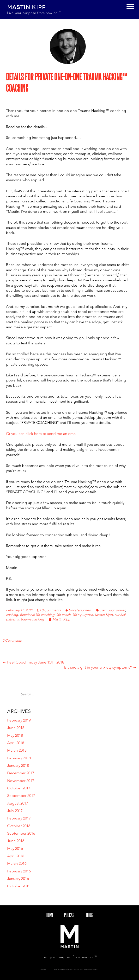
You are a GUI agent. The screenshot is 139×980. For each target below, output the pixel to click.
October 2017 (19, 788)
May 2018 (15, 735)
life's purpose (83, 615)
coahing (12, 615)
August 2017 (18, 803)
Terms (43, 969)
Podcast (70, 915)
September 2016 (21, 833)
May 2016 (15, 848)
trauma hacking (32, 619)
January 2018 (18, 765)
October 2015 (19, 886)
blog (89, 915)
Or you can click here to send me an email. (42, 434)
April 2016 (16, 856)
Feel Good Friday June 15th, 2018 (33, 662)
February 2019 (19, 720)
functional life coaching (37, 615)
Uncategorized (80, 610)
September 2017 (21, 796)
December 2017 (21, 773)
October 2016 (19, 826)
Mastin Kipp (104, 615)
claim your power (112, 610)
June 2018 (16, 728)
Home (50, 915)
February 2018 (19, 758)
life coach (63, 615)
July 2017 (15, 811)
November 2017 (21, 781)
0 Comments (51, 610)
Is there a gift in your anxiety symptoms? (100, 667)
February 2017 (19, 818)
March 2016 (17, 863)
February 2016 (19, 871)
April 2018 (16, 743)
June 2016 (16, 841)
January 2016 (18, 879)
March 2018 (17, 750)
